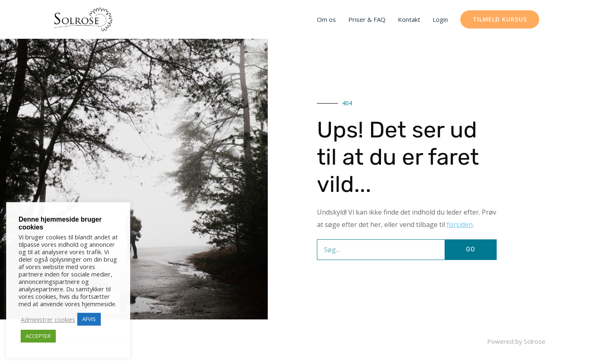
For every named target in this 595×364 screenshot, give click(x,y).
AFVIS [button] (89, 319)
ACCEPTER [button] (38, 336)
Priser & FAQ (367, 19)
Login (440, 19)
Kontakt (409, 19)
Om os (326, 19)
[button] (500, 19)
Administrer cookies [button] (48, 319)
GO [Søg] (471, 249)
